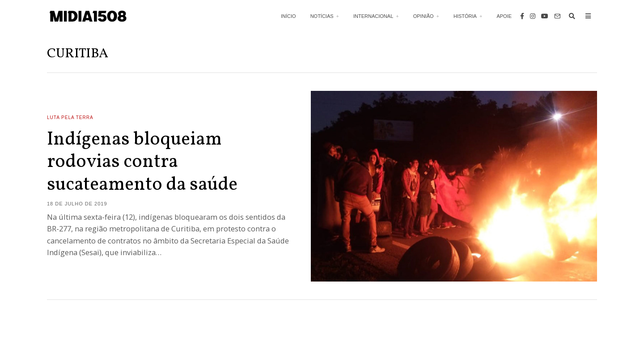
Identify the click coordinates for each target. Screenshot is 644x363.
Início (288, 16)
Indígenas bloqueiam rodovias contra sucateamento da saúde (142, 162)
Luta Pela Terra (70, 117)
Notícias (322, 16)
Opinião (424, 16)
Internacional (373, 16)
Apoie (504, 16)
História (465, 16)
